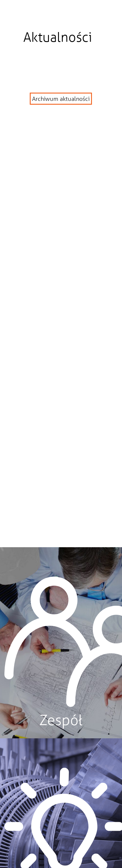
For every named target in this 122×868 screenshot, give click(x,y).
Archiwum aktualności (61, 99)
